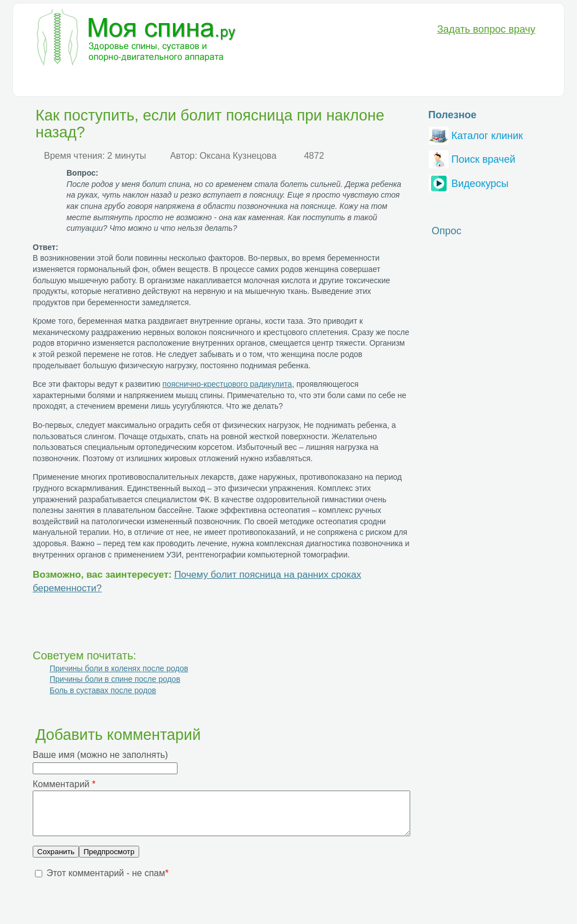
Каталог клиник (476, 134)
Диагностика (107, 82)
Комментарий (64, 784)
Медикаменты (224, 82)
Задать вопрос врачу (486, 29)
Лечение (165, 82)
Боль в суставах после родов (103, 690)
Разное (336, 82)
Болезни (49, 82)
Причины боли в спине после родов (115, 679)
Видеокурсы (469, 182)
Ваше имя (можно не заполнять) (100, 755)
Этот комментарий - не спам (107, 881)
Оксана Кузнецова (238, 156)
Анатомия (287, 82)
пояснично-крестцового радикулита (227, 384)
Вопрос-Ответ (392, 82)
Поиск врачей (472, 158)
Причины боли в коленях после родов (119, 668)
